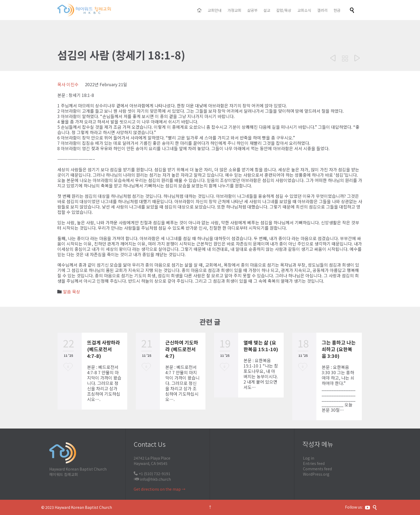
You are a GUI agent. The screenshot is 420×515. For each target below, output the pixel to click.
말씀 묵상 (72, 291)
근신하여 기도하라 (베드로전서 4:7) (182, 349)
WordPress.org (316, 474)
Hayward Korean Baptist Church (83, 507)
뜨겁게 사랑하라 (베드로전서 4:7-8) (104, 349)
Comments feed (317, 469)
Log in (309, 458)
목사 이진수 (68, 84)
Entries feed (314, 463)
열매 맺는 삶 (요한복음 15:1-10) (261, 346)
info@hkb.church (155, 479)
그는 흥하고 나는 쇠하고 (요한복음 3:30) (339, 349)
